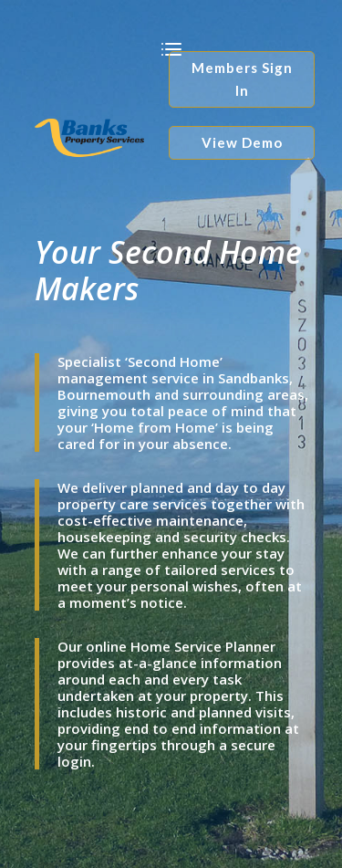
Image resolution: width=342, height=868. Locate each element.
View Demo (242, 142)
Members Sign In (242, 79)
